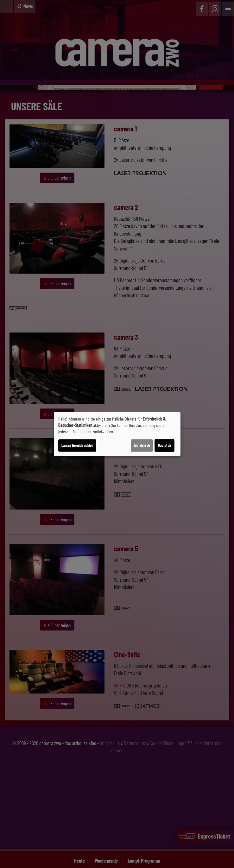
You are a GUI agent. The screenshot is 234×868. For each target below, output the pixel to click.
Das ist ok (164, 445)
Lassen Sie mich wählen (77, 445)
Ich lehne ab (142, 445)
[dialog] (117, 434)
